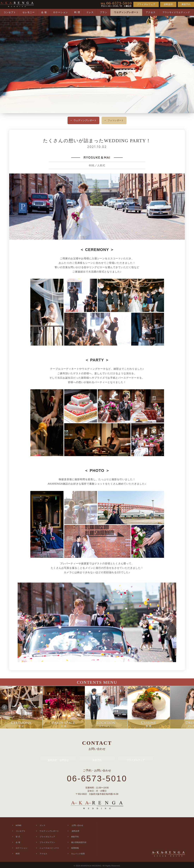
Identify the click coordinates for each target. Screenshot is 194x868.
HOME (19, 825)
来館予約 (186, 4)
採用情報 (75, 848)
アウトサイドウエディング (176, 12)
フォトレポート (116, 120)
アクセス (151, 12)
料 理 (77, 12)
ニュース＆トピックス (49, 848)
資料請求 (168, 4)
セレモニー (29, 12)
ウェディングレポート (85, 120)
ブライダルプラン (47, 842)
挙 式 (18, 837)
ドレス (90, 12)
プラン (104, 12)
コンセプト (10, 12)
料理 (18, 854)
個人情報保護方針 (79, 842)
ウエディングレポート (126, 12)
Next (189, 707)
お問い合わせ (77, 825)
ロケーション (60, 12)
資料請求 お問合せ (58, 760)
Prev (5, 707)
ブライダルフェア (146, 4)
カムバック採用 (78, 854)
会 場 (44, 12)
